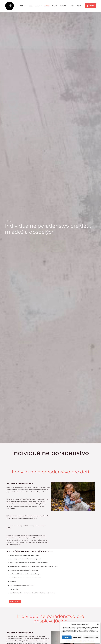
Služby (47, 6)
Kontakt (63, 6)
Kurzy (38, 6)
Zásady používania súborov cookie (73, 641)
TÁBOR (77, 6)
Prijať (67, 637)
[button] (98, 624)
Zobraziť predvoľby (91, 637)
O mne (32, 6)
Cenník (54, 6)
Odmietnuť (77, 637)
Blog (70, 6)
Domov (25, 6)
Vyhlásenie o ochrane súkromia (87, 641)
